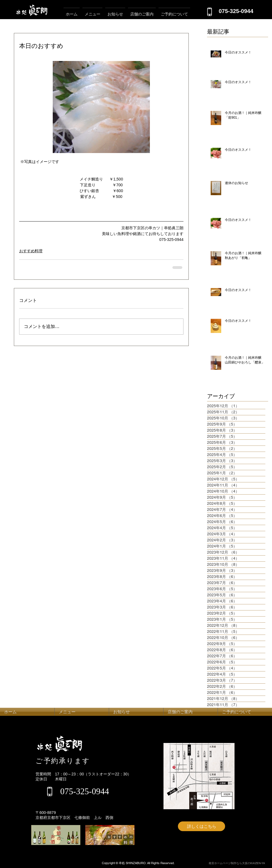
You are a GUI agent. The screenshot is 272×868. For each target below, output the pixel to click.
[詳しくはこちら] (202, 826)
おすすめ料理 (31, 251)
